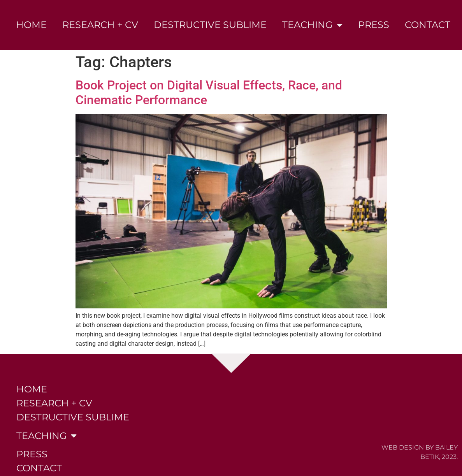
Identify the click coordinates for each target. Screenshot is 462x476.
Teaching (312, 25)
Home (31, 25)
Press (374, 25)
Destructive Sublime (210, 25)
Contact (428, 25)
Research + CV (100, 25)
